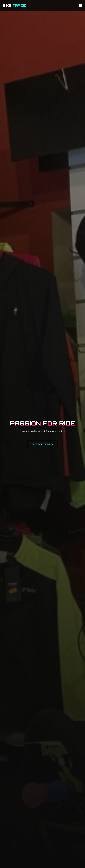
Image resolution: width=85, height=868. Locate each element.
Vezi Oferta (42, 444)
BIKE (14, 5)
